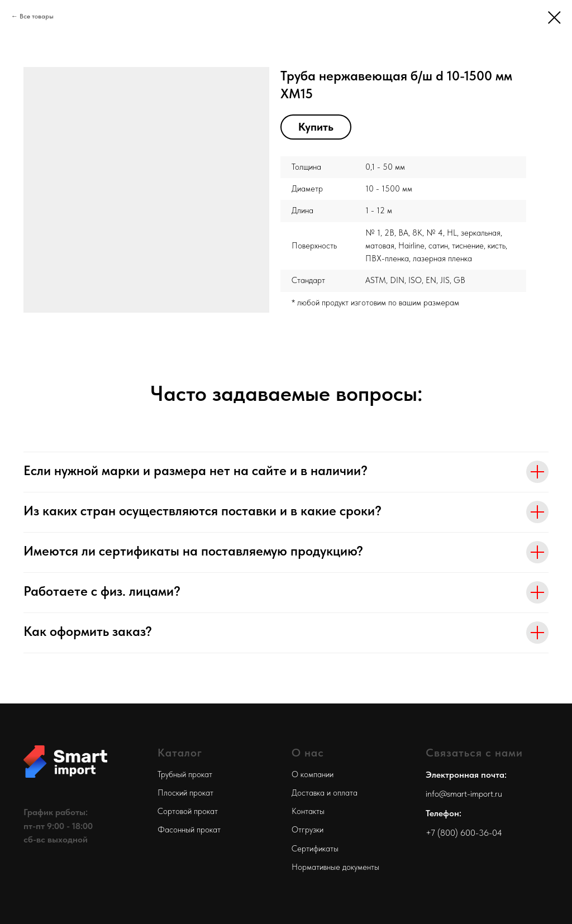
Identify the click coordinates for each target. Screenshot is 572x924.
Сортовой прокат (188, 811)
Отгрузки (308, 830)
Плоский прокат (185, 793)
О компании (313, 774)
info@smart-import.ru (464, 794)
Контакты (308, 811)
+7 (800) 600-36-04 (464, 833)
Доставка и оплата (325, 793)
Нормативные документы (335, 867)
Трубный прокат (185, 774)
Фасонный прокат (189, 830)
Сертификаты (315, 849)
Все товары (37, 16)
